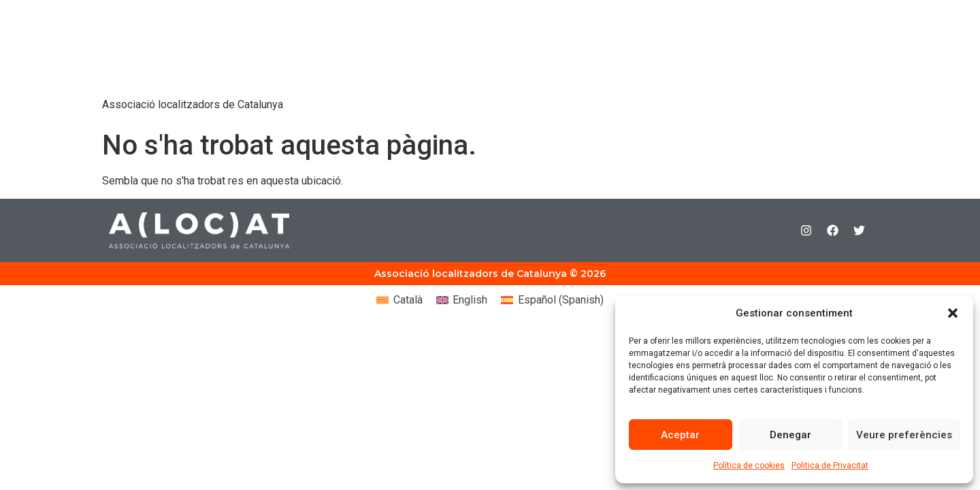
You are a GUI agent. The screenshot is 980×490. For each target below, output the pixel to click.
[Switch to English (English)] (462, 300)
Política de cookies (749, 465)
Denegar (790, 435)
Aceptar (680, 435)
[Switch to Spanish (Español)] (552, 300)
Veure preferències (904, 435)
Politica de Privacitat (830, 465)
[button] (953, 313)
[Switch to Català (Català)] (399, 300)
